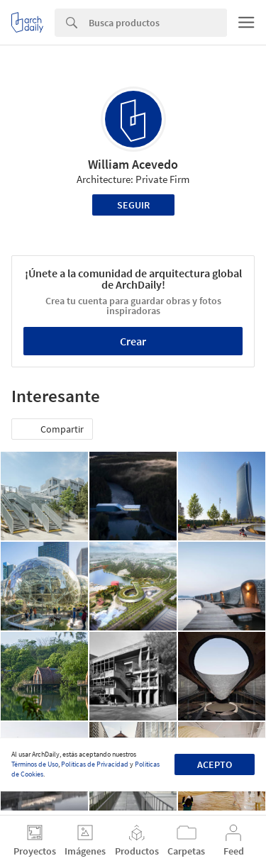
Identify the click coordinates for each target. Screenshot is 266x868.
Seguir (133, 205)
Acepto (215, 764)
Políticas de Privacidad (95, 764)
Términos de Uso (35, 764)
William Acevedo (133, 164)
